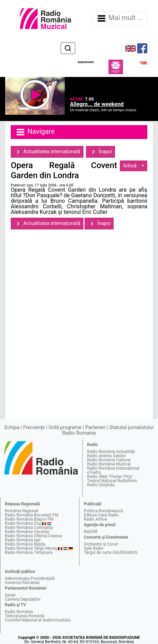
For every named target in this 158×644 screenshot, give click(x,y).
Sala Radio (94, 548)
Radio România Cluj (23, 523)
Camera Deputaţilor (23, 599)
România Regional (22, 511)
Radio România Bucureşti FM (32, 515)
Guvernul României (22, 583)
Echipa (12, 428)
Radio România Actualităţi (111, 452)
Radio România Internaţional (113, 468)
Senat (10, 595)
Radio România (19, 612)
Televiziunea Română (24, 616)
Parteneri (95, 428)
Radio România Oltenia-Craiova (33, 536)
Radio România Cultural (109, 460)
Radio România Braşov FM (29, 519)
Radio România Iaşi (23, 540)
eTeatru (94, 472)
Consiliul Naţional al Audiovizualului (38, 620)
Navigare (35, 132)
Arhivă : (132, 166)
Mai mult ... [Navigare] (120, 18)
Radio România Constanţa (29, 528)
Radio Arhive (95, 519)
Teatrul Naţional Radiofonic (112, 481)
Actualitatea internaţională (47, 152)
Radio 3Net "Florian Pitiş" (110, 477)
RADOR (91, 532)
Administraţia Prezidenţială (30, 578)
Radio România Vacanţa (27, 532)
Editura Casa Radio (101, 515)
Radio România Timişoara (29, 552)
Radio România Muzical (109, 464)
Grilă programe (65, 428)
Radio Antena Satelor (106, 456)
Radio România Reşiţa (25, 544)
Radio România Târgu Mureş (31, 548)
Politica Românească (103, 511)
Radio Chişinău (101, 485)
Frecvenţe (34, 428)
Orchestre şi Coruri (101, 544)
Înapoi (100, 152)
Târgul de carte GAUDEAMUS (111, 552)
